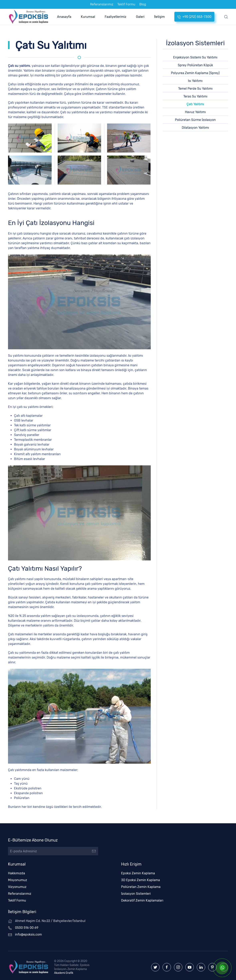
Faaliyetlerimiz (115, 17)
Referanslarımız (102, 4)
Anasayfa (64, 17)
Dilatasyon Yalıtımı (195, 128)
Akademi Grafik (62, 970)
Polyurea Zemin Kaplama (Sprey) (195, 73)
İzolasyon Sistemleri (134, 891)
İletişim (159, 17)
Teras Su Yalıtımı (195, 96)
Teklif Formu (126, 4)
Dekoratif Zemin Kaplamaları (140, 897)
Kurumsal (88, 17)
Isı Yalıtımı (195, 81)
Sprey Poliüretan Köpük (195, 65)
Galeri (140, 17)
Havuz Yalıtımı (195, 112)
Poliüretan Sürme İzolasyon (195, 120)
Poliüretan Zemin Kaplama (139, 884)
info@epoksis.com (27, 931)
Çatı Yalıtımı (195, 104)
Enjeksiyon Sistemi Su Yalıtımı (195, 57)
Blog (143, 4)
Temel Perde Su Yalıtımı (195, 89)
